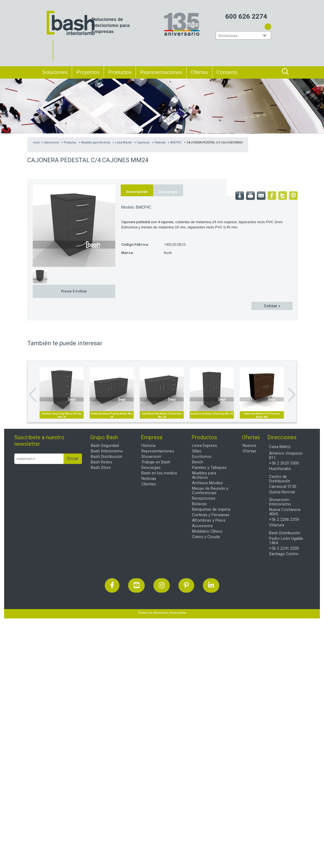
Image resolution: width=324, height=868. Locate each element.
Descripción (137, 192)
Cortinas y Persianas (211, 515)
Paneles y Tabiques (209, 468)
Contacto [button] (227, 72)
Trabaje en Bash (156, 462)
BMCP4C (176, 143)
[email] (39, 459)
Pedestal (160, 143)
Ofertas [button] (199, 72)
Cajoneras (143, 143)
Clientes (149, 484)
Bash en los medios (159, 473)
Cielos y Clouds (206, 537)
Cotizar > (272, 306)
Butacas (199, 504)
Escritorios (202, 457)
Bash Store (101, 468)
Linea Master (124, 143)
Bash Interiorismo (107, 451)
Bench (198, 462)
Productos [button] (120, 72)
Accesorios (202, 526)
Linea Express (204, 446)
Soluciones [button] (55, 72)
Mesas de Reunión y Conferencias (210, 491)
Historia (148, 446)
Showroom (151, 457)
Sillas (197, 451)
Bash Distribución (106, 457)
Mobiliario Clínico (207, 531)
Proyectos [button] (88, 72)
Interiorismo (51, 143)
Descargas (168, 192)
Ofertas (249, 451)
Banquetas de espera (211, 509)
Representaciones (161, 72)
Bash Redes (101, 462)
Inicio (36, 143)
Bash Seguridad (105, 446)
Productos (70, 143)
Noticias (149, 479)
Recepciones (204, 498)
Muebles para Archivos (96, 143)
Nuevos (249, 446)
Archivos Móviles (207, 483)
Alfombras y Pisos (209, 520)
